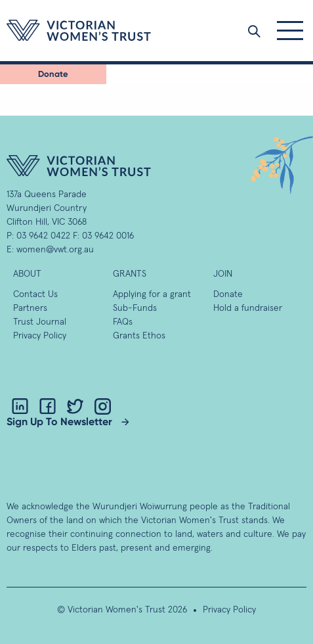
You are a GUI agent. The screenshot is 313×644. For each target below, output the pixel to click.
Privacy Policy (40, 336)
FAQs (123, 322)
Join (223, 274)
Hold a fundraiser (248, 308)
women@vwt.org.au (55, 250)
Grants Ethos (139, 336)
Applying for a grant (152, 294)
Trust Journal (40, 322)
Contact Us (35, 294)
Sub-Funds (135, 308)
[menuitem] (53, 74)
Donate (53, 74)
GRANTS (130, 274)
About (27, 274)
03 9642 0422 (43, 236)
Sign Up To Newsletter (59, 422)
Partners (30, 308)
